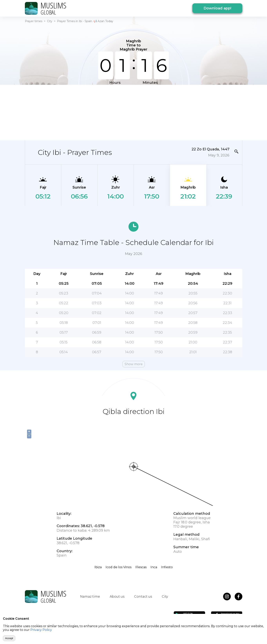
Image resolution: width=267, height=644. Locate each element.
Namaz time (90, 597)
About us (117, 597)
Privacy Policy (41, 630)
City (50, 21)
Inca (154, 567)
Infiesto (167, 567)
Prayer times (34, 21)
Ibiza (98, 567)
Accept (9, 638)
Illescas (141, 567)
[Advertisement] (134, 112)
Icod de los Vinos (119, 567)
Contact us (143, 597)
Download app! (217, 8)
